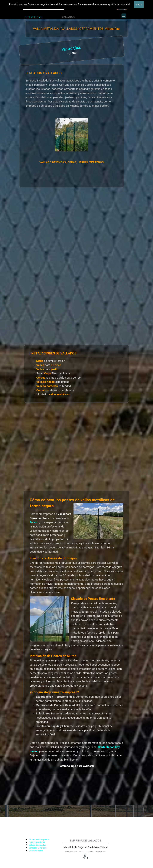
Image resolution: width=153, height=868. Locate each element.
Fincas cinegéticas (37, 842)
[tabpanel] (33, 17)
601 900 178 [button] (33, 17)
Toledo (34, 522)
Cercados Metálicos (38, 848)
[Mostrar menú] (124, 16)
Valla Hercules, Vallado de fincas (44, 7)
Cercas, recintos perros (39, 839)
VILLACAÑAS (41, 49)
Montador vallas (36, 851)
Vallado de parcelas (37, 845)
